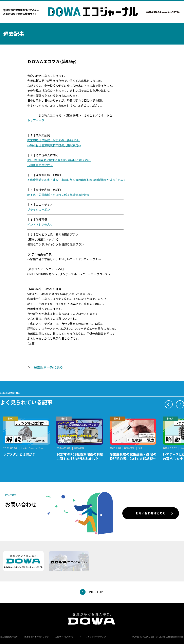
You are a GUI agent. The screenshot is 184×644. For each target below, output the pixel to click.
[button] (169, 404)
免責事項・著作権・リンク (37, 637)
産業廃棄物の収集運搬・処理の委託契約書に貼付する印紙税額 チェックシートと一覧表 (135, 459)
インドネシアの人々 (40, 224)
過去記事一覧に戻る (48, 367)
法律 (140, 448)
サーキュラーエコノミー (32, 448)
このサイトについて (64, 637)
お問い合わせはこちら (151, 513)
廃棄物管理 (79, 448)
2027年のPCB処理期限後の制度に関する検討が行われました (80, 456)
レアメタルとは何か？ (19, 454)
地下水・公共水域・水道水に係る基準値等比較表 (58, 195)
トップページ (36, 120)
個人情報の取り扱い (9, 637)
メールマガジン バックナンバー (94, 637)
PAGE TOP (96, 592)
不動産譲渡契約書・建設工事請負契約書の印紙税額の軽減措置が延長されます (77, 180)
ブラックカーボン (39, 209)
